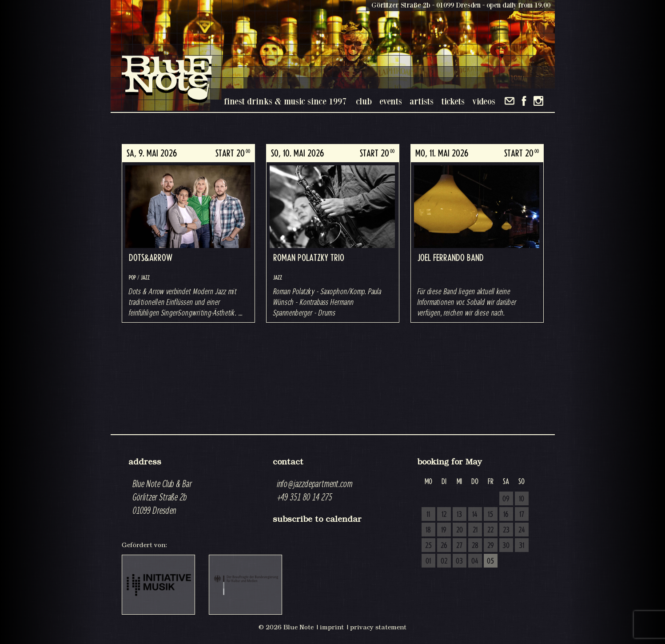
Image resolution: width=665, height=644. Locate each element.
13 (459, 515)
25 (428, 546)
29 (491, 546)
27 (459, 546)
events (391, 101)
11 (428, 515)
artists (422, 101)
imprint (332, 627)
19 (444, 530)
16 (506, 515)
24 (522, 530)
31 (522, 546)
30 (506, 546)
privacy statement (378, 627)
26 (444, 546)
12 (444, 515)
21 (475, 530)
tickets (453, 101)
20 (460, 530)
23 (506, 530)
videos (484, 101)
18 (428, 530)
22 (490, 530)
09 (506, 499)
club (364, 101)
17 (522, 515)
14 (475, 515)
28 (475, 546)
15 (490, 515)
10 (522, 499)
